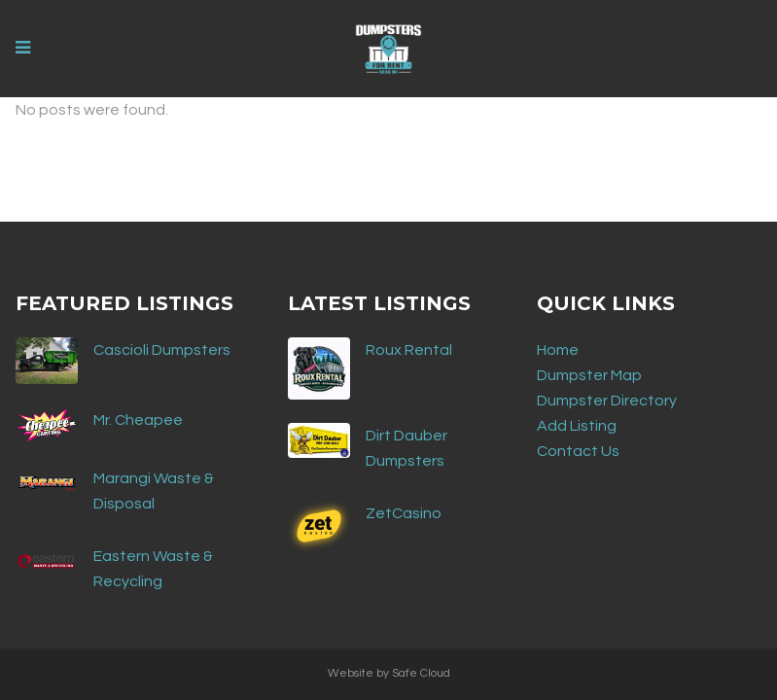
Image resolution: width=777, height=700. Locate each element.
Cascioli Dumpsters (162, 350)
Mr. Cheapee (138, 420)
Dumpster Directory (607, 401)
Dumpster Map (589, 375)
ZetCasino (404, 513)
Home (558, 350)
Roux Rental (409, 350)
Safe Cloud (421, 673)
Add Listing (577, 426)
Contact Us (578, 451)
